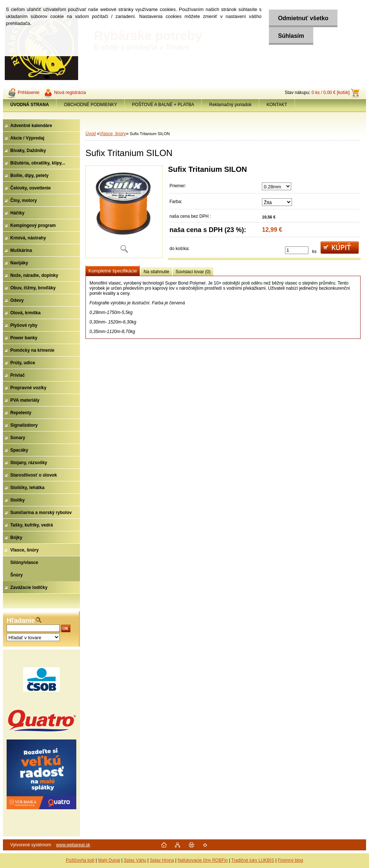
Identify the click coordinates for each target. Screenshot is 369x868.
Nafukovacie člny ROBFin (203, 860)
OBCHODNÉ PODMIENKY (90, 105)
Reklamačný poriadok (230, 105)
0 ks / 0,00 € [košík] (331, 93)
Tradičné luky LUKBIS (253, 860)
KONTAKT (277, 105)
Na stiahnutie (156, 272)
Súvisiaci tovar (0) (193, 272)
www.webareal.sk (73, 845)
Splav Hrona (162, 860)
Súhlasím (291, 36)
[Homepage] (30, 105)
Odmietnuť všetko (303, 18)
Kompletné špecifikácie (113, 271)
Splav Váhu (135, 860)
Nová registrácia (70, 93)
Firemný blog (290, 860)
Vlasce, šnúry (113, 134)
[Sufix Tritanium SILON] (124, 212)
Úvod (91, 134)
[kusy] (297, 250)
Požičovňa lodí (80, 860)
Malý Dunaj (109, 860)
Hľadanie (21, 621)
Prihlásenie (28, 93)
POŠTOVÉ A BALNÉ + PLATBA (163, 105)
